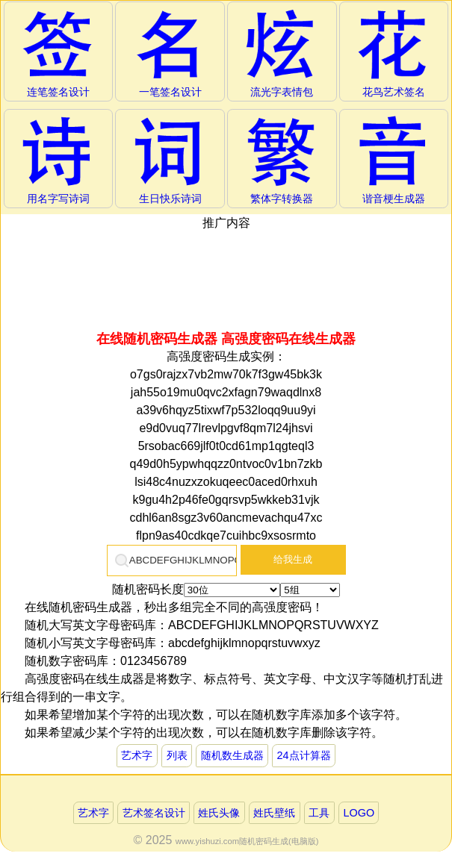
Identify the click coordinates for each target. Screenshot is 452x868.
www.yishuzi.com (207, 841)
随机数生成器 (232, 755)
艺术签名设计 (154, 813)
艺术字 (137, 755)
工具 (319, 813)
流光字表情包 (282, 53)
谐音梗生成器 (394, 160)
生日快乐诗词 (170, 160)
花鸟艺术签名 (394, 53)
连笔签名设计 (58, 53)
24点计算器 (304, 755)
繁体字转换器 (282, 160)
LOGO (359, 813)
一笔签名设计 (170, 53)
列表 (177, 755)
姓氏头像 (219, 813)
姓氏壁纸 (274, 813)
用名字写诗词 (58, 160)
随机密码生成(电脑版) (279, 841)
